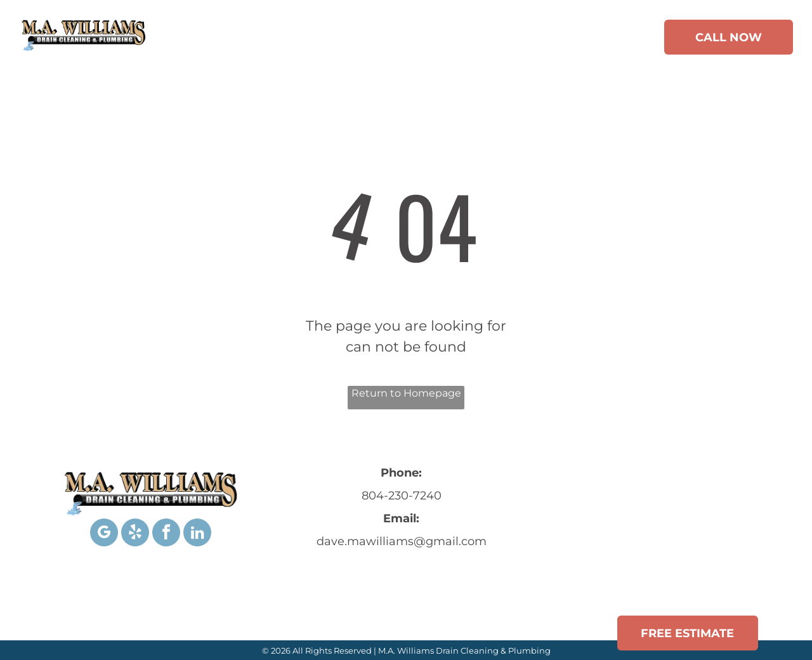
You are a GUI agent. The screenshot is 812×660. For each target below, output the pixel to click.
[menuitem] (205, 39)
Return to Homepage (406, 393)
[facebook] (166, 534)
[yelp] (135, 534)
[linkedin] (197, 534)
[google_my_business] (104, 534)
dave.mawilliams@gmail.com (402, 541)
